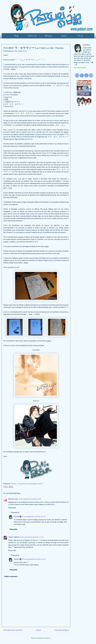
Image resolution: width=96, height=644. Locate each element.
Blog (16, 36)
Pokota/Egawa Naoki (35, 484)
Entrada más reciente (13, 630)
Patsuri (16, 516)
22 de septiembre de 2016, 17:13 (32, 537)
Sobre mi (32, 36)
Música (48, 36)
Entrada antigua (62, 630)
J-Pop (19, 484)
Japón (64, 36)
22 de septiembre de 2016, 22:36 (34, 559)
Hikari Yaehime (14, 537)
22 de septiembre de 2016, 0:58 (30, 499)
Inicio (39, 630)
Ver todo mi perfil (80, 68)
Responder (12, 508)
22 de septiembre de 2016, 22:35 (34, 516)
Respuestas (15, 512)
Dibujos (14, 484)
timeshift (62, 155)
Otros (80, 36)
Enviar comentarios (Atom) (41, 638)
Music (24, 484)
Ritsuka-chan (13, 499)
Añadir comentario (11, 576)
